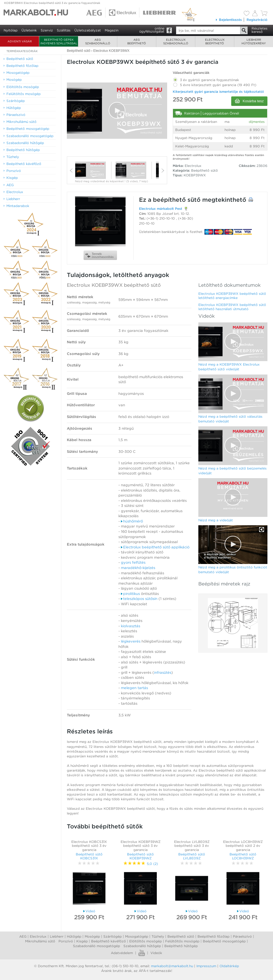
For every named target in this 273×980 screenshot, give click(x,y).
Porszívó (66, 941)
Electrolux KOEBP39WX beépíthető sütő (114, 285)
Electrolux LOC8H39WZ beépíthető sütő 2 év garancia (243, 846)
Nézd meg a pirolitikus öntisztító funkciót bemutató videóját (233, 570)
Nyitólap (11, 30)
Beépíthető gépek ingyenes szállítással (59, 41)
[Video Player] (117, 111)
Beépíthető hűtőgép (181, 946)
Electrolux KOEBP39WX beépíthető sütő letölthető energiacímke (232, 296)
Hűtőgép (74, 936)
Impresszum (206, 966)
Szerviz (47, 30)
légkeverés (131, 641)
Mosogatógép (137, 936)
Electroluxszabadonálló (176, 41)
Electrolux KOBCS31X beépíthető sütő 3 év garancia (89, 846)
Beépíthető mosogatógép (224, 941)
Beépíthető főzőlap (214, 936)
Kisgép (82, 941)
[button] (117, 110)
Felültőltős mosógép (182, 941)
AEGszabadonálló (98, 41)
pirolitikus (130, 594)
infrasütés (163, 673)
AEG (23, 936)
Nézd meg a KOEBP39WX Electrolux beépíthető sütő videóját (229, 367)
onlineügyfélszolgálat (152, 30)
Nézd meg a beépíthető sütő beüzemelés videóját (232, 471)
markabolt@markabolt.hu (172, 966)
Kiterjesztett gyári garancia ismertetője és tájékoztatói (218, 92)
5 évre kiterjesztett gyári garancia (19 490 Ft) (214, 84)
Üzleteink (29, 30)
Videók (156, 953)
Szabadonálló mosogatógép (97, 946)
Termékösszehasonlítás (99, 255)
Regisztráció (257, 20)
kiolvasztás (131, 626)
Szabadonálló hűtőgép (142, 946)
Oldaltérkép (229, 966)
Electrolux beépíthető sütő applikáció (155, 547)
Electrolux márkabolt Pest (161, 209)
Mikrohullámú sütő (40, 941)
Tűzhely (158, 936)
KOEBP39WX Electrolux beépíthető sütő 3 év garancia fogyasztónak (52, 3)
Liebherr (57, 936)
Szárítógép (113, 936)
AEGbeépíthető (137, 41)
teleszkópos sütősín (139, 599)
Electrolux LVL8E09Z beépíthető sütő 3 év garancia (192, 846)
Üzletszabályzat (88, 30)
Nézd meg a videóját (216, 520)
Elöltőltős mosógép (146, 941)
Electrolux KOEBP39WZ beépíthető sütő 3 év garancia (141, 846)
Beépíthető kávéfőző (109, 941)
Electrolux (38, 936)
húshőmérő (132, 521)
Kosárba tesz (249, 101)
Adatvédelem (122, 953)
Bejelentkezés (229, 20)
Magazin (112, 30)
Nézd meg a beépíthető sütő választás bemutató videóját (230, 419)
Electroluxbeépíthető (215, 41)
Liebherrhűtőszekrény (254, 41)
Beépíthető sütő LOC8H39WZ (243, 856)
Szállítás (64, 30)
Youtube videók (142, 953)
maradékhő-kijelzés (138, 568)
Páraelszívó (242, 936)
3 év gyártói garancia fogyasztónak (206, 79)
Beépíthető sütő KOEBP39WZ (140, 856)
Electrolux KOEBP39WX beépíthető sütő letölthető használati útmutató (232, 307)
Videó (89, 911)
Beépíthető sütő (204, 170)
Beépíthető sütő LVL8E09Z (192, 856)
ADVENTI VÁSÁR (20, 41)
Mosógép (92, 936)
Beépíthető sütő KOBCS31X (89, 856)
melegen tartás (134, 688)
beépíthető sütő (177, 200)
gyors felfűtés (133, 562)
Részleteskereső (259, 30)
